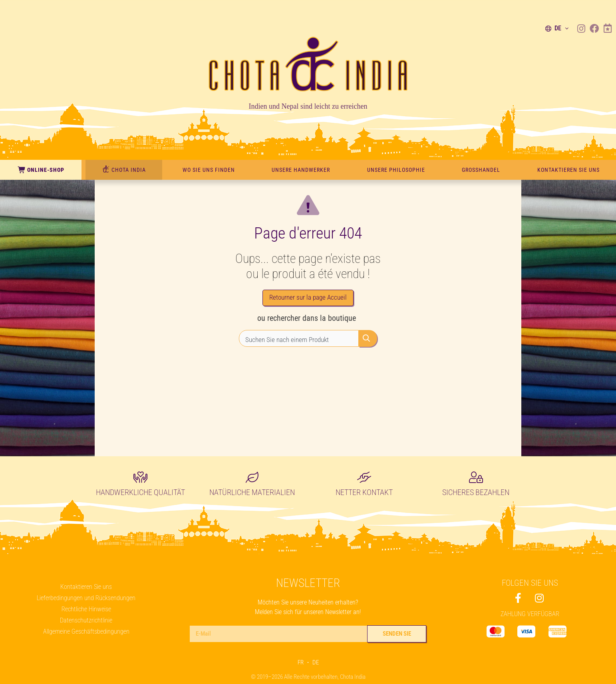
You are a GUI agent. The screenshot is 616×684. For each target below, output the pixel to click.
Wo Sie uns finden (209, 170)
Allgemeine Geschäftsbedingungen (86, 631)
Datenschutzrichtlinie (86, 620)
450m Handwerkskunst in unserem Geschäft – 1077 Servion (92, 9)
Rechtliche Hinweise (86, 609)
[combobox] (299, 342)
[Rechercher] (368, 342)
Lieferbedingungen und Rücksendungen (86, 598)
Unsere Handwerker (301, 170)
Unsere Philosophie (396, 170)
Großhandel (481, 170)
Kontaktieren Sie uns (568, 170)
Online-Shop (41, 170)
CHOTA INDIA (124, 169)
